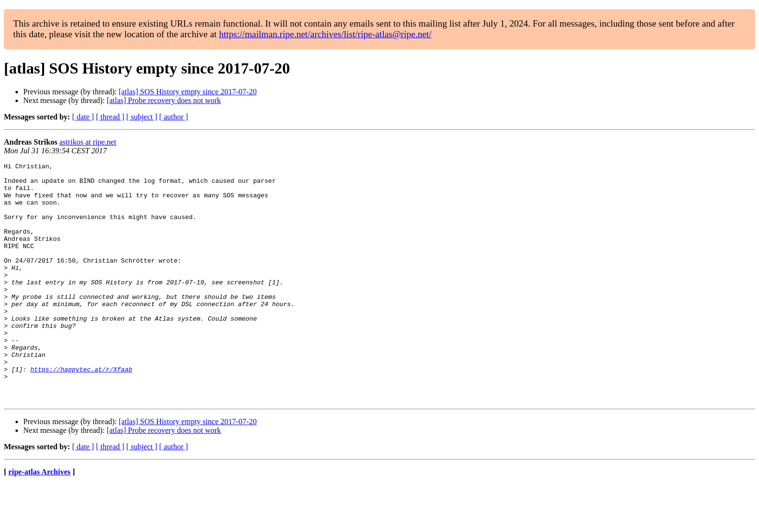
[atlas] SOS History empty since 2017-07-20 (188, 92)
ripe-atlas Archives (39, 520)
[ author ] (174, 117)
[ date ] (83, 117)
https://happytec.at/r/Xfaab (82, 411)
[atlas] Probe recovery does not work (164, 100)
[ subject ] (142, 117)
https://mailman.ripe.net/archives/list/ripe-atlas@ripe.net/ (325, 34)
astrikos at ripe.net (88, 142)
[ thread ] (110, 117)
